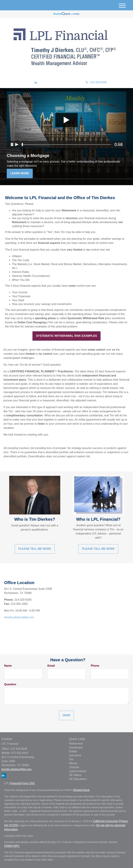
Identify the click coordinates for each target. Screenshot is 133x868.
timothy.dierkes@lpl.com (19, 617)
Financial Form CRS (22, 783)
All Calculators (78, 779)
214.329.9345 (96, 82)
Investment (76, 748)
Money (73, 763)
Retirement (76, 744)
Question (10, 684)
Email (51, 666)
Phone (95, 666)
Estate (73, 751)
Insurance (75, 755)
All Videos (75, 775)
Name (8, 666)
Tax (71, 759)
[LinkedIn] (36, 83)
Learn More (20, 173)
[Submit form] (66, 715)
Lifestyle (74, 767)
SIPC (16, 846)
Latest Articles (78, 771)
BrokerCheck (81, 790)
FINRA (8, 846)
